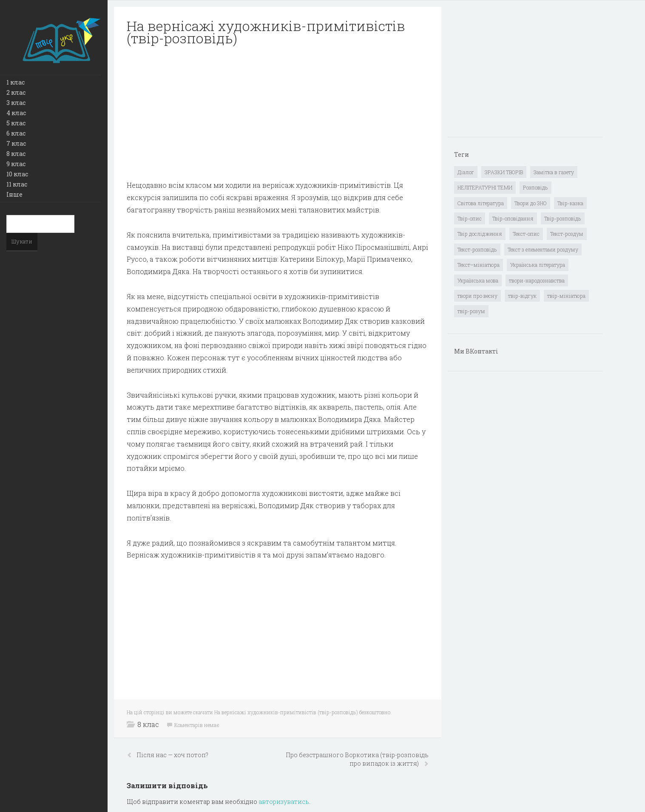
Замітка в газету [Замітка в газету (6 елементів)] (554, 172)
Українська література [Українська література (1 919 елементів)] (538, 265)
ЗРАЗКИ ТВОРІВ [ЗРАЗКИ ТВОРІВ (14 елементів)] (504, 172)
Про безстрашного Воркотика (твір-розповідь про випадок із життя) (357, 759)
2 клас (16, 92)
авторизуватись (284, 802)
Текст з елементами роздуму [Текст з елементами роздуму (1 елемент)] (543, 249)
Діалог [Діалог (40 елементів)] (466, 172)
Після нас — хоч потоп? (172, 755)
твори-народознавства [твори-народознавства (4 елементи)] (537, 280)
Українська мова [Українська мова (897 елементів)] (478, 280)
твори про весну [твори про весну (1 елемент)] (477, 296)
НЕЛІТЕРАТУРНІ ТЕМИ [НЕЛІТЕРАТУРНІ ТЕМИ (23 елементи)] (485, 187)
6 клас (16, 133)
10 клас (17, 174)
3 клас (16, 103)
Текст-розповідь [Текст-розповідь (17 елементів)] (477, 249)
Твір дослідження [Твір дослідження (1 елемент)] (480, 234)
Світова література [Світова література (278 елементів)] (481, 203)
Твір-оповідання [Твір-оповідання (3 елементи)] (513, 218)
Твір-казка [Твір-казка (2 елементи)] (570, 203)
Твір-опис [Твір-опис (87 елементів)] (470, 218)
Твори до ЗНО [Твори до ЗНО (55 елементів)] (531, 203)
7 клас (16, 143)
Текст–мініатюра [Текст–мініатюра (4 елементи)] (479, 265)
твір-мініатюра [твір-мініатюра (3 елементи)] (566, 296)
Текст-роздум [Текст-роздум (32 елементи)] (567, 234)
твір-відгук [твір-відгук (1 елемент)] (522, 296)
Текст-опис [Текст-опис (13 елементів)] (526, 234)
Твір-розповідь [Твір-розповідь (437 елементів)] (563, 218)
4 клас (16, 113)
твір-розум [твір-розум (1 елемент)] (471, 311)
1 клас (16, 82)
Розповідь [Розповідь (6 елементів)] (536, 187)
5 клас (16, 123)
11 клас (17, 184)
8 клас (16, 154)
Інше (14, 194)
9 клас (16, 164)
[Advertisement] (278, 113)
